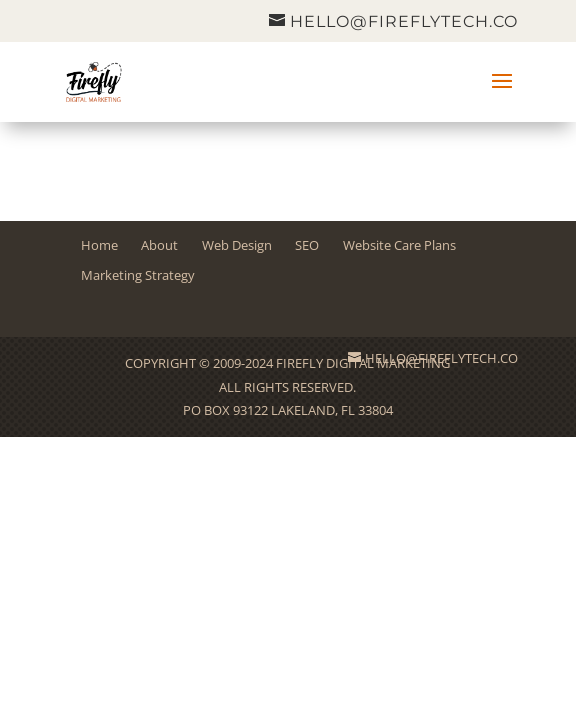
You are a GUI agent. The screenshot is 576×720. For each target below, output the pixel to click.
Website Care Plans (399, 245)
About (159, 245)
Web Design (237, 245)
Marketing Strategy (138, 275)
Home (99, 245)
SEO (307, 245)
